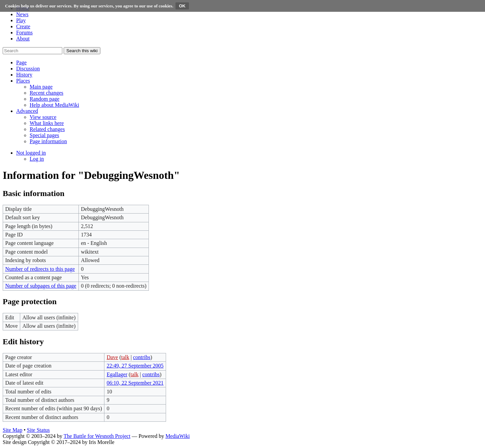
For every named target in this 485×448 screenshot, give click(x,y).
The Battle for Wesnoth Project (97, 436)
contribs (142, 357)
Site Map (12, 430)
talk (125, 357)
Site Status (38, 430)
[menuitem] (41, 87)
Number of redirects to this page (40, 269)
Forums (24, 33)
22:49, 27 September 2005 (135, 366)
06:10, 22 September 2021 (135, 383)
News (22, 14)
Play (21, 20)
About (23, 39)
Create (23, 26)
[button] (21, 62)
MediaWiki (177, 436)
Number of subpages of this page (41, 286)
